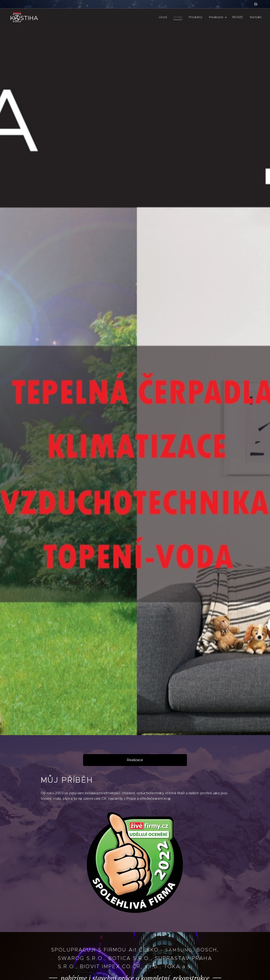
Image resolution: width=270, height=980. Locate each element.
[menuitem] (162, 17)
